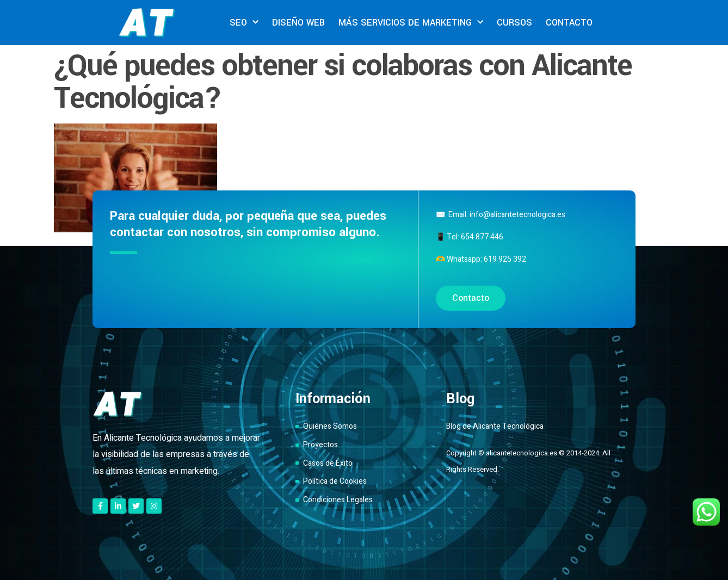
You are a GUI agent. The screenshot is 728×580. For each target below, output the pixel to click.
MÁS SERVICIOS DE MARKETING (411, 23)
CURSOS (514, 23)
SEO (244, 23)
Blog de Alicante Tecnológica (495, 426)
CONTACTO (569, 23)
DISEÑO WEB (298, 23)
